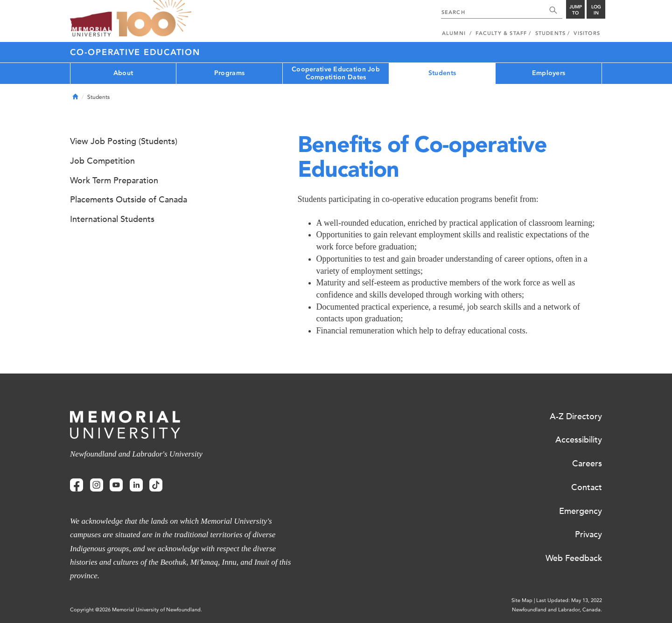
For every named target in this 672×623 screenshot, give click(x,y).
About (123, 73)
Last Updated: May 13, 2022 (569, 600)
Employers (549, 73)
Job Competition (102, 161)
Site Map (522, 600)
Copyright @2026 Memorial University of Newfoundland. (136, 610)
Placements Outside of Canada (129, 200)
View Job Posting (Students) (124, 141)
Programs (229, 73)
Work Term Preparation (114, 180)
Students (442, 73)
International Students (112, 219)
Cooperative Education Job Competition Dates (336, 73)
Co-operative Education (135, 52)
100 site (154, 19)
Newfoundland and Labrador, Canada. (557, 610)
